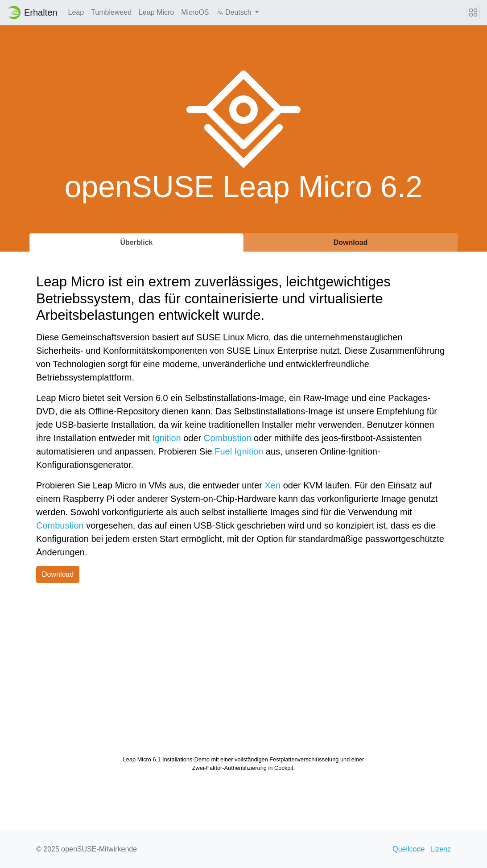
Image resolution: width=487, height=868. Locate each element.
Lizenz (441, 849)
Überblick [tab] (137, 242)
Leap (76, 12)
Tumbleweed (111, 12)
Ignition (167, 438)
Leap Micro (156, 12)
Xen (273, 485)
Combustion (228, 438)
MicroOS (195, 12)
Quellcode (409, 849)
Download (58, 574)
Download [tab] (351, 242)
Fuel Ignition (239, 451)
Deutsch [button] (235, 12)
